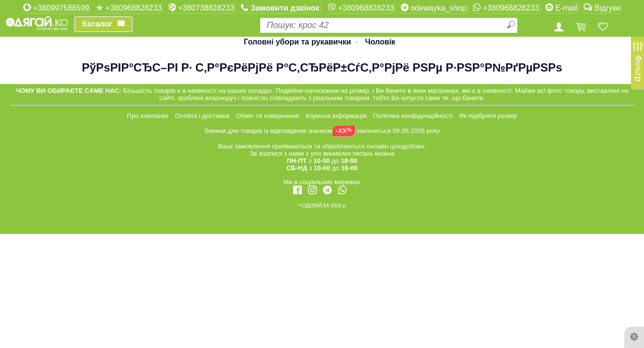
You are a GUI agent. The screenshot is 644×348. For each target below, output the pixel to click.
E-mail (561, 8)
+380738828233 (201, 8)
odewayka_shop (434, 8)
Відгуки (602, 8)
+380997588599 (56, 8)
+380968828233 (129, 8)
